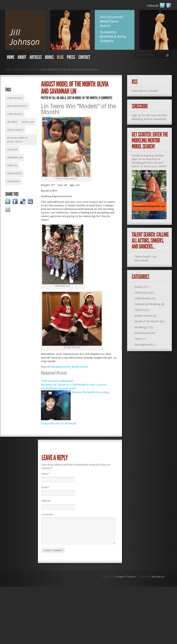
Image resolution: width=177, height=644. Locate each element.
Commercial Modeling (147, 304)
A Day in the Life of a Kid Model (59, 423)
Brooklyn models (17, 106)
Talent (138, 339)
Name (46, 474)
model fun (28, 122)
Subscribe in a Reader (145, 91)
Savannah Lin (15, 158)
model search (15, 130)
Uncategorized (143, 345)
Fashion (139, 310)
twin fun (12, 166)
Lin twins (12, 122)
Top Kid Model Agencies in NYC (59, 388)
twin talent (14, 182)
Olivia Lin (12, 150)
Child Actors (142, 293)
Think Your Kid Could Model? (57, 381)
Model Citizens (143, 316)
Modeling (140, 327)
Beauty (139, 287)
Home (9, 70)
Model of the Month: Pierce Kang (91, 392)
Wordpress (158, 582)
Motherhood (142, 333)
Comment (47, 514)
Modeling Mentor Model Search (17, 140)
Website (46, 501)
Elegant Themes (126, 582)
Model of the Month (26, 70)
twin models (14, 174)
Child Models (142, 298)
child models (15, 114)
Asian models (15, 98)
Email (45, 487)
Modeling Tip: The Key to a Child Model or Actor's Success (74, 385)
